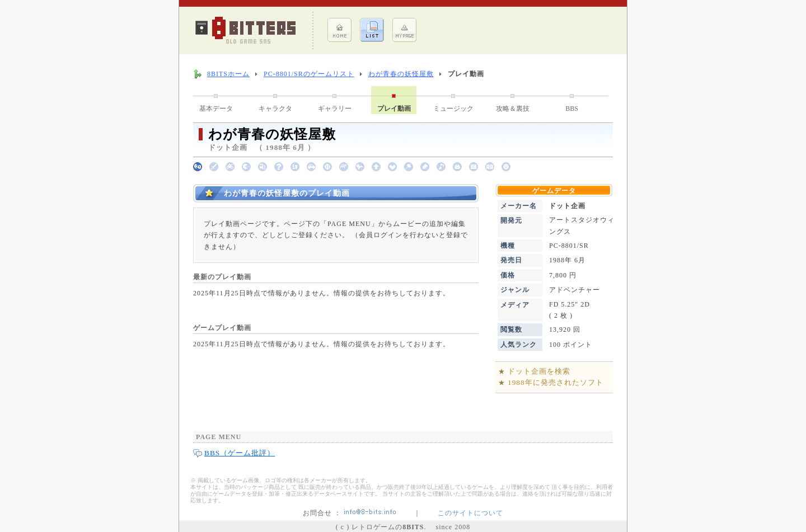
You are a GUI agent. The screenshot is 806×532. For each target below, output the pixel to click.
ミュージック (453, 109)
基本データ (216, 109)
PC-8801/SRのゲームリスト (309, 74)
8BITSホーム (228, 74)
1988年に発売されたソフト (556, 382)
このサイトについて (470, 513)
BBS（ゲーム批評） (240, 453)
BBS (572, 109)
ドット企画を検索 (539, 371)
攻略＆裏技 (513, 109)
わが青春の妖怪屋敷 (401, 74)
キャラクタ (275, 109)
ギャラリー (335, 109)
